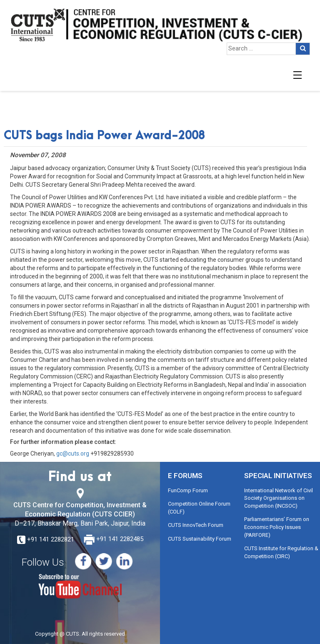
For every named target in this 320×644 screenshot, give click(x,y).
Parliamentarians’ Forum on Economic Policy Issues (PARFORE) (277, 527)
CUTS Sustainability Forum (200, 539)
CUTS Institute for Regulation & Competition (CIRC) (281, 552)
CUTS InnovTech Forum (196, 525)
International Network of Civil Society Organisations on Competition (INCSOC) (279, 498)
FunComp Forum (188, 490)
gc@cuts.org (73, 454)
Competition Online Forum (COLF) (199, 508)
